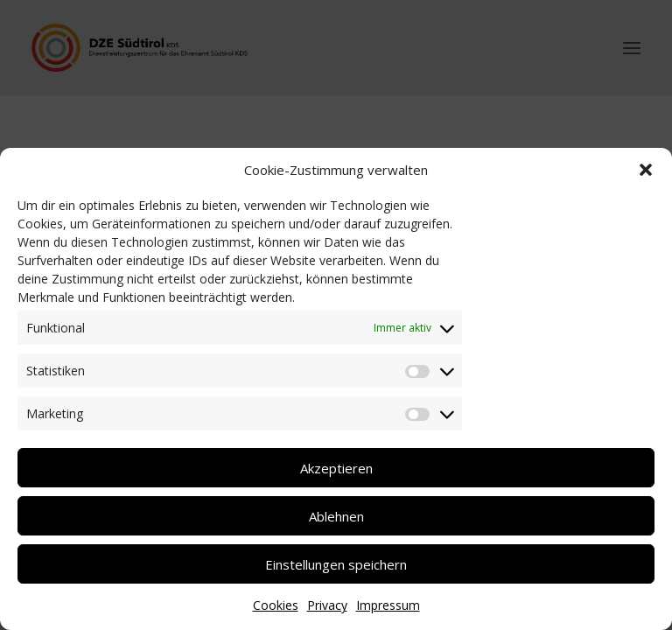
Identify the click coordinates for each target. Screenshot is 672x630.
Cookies (276, 605)
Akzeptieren (336, 468)
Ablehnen (336, 516)
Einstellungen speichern (336, 564)
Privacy (327, 605)
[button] (646, 170)
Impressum (388, 605)
